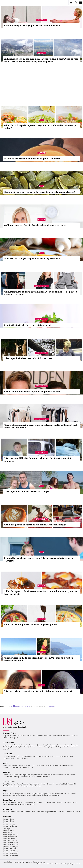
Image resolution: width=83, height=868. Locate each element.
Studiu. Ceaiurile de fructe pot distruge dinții (28, 325)
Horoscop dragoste (9, 825)
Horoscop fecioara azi (10, 836)
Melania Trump (43, 747)
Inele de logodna (67, 765)
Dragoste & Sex (9, 733)
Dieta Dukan (17, 784)
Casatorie (45, 736)
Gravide (16, 804)
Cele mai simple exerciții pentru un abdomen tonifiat (33, 25)
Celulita (61, 756)
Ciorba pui (35, 795)
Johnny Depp (42, 745)
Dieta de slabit (71, 784)
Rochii (8, 756)
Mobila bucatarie (9, 802)
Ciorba (16, 793)
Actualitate (8, 809)
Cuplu (34, 736)
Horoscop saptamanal (10, 856)
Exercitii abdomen (53, 784)
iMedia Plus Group (23, 862)
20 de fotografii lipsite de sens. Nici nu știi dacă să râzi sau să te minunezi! (38, 459)
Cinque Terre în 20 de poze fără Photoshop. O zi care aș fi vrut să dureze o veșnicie (39, 659)
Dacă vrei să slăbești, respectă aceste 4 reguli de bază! (33, 258)
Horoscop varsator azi (10, 846)
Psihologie (22, 775)
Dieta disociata (8, 786)
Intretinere (41, 20)
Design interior (57, 802)
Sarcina (5, 775)
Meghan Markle (8, 745)
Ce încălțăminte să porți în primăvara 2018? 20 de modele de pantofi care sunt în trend (41, 293)
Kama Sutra (56, 736)
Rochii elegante (55, 765)
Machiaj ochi (68, 756)
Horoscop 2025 (8, 821)
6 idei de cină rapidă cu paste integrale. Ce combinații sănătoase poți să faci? (41, 127)
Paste (11, 793)
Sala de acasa (36, 786)
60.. (40, 706)
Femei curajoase (25, 804)
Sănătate (7, 772)
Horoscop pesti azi (9, 848)
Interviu (13, 812)
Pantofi (47, 765)
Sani (37, 756)
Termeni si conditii (61, 864)
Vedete (41, 685)
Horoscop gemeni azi (10, 834)
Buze (56, 756)
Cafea (34, 793)
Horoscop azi (7, 823)
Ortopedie (40, 777)
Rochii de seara (13, 765)
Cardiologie (7, 777)
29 (30, 706)
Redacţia (71, 864)
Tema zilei (27, 812)
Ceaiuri (11, 775)
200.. (54, 706)
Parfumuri (19, 756)
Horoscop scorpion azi (11, 842)
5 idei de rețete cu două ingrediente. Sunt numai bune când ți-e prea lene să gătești (41, 593)
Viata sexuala (22, 736)
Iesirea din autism (38, 812)
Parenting (66, 802)
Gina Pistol (24, 747)
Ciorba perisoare (25, 795)
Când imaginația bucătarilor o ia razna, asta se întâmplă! (35, 525)
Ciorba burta (44, 795)
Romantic (13, 736)
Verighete (6, 767)
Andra (13, 747)
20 (12, 706)
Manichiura (43, 756)
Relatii (29, 736)
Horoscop (7, 817)
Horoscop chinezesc (10, 827)
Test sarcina (71, 775)
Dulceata (43, 793)
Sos (25, 793)
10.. (9, 706)
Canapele (39, 802)
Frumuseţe (7, 754)
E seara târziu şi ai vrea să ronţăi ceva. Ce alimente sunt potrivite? (40, 192)
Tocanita (50, 793)
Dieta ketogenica (25, 786)
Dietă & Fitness (9, 781)
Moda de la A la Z (41, 286)
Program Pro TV (63, 747)
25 (22, 706)
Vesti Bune (62, 812)
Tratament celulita (9, 758)
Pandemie (76, 812)
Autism (34, 804)
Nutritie (42, 153)
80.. (45, 706)
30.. (32, 706)
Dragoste (6, 736)
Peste (21, 793)
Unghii (13, 756)
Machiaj (32, 756)
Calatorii (42, 53)
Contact (78, 864)
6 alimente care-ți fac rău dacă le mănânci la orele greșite (35, 225)
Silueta (16, 786)
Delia (18, 747)
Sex (50, 736)
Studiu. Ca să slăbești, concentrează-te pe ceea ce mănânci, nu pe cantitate (39, 559)
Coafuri (26, 756)
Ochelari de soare (16, 767)
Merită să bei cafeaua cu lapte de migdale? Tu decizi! (32, 159)
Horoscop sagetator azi (11, 844)
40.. (34, 706)
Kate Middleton (20, 745)
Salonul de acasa (22, 758)
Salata (29, 793)
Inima (16, 775)
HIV (35, 777)
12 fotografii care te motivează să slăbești (27, 491)
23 (18, 706)
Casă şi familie (9, 800)
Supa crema (64, 793)
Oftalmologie (16, 777)
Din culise (6, 812)
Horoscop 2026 (8, 819)
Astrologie (6, 829)
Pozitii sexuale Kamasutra (69, 736)
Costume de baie (38, 765)
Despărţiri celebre (51, 812)
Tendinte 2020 (28, 767)
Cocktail (57, 793)
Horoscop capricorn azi (11, 840)
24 (20, 706)
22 (16, 706)
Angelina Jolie (62, 745)
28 (28, 706)
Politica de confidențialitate (45, 864)
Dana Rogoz (71, 745)
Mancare (6, 793)
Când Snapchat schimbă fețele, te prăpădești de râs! (32, 392)
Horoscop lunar (8, 831)
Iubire (39, 736)
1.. (7, 706)
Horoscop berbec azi (10, 854)
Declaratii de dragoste (10, 738)
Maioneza (11, 795)
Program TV (53, 747)
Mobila (33, 802)
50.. (37, 706)
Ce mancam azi (54, 795)
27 (26, 706)
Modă (5, 763)
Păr (4, 756)
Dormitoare (47, 802)
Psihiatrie (48, 777)
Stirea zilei (20, 812)
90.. (47, 706)
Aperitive (72, 793)
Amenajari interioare (22, 802)
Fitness (10, 784)
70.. (42, 706)
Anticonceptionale (59, 775)
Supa (38, 793)
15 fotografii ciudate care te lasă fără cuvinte (28, 358)
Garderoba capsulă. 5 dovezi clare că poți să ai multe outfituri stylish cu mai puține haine (41, 426)
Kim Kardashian (31, 745)
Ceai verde (29, 777)
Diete (5, 784)
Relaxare (25, 784)
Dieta (41, 120)
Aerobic (43, 784)
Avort (23, 777)
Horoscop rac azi (9, 833)
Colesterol (49, 775)
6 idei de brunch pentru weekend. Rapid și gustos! (31, 624)
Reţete (6, 791)
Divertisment (41, 353)
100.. (50, 706)
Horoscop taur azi (9, 838)
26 (24, 706)
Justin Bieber (33, 747)
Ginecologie (31, 775)
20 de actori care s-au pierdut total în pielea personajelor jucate (39, 691)
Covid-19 (69, 812)
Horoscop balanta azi (10, 852)
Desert (5, 795)
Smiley (8, 747)
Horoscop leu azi (9, 850)
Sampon (50, 756)
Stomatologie (41, 319)
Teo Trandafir (52, 745)
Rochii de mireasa (25, 765)
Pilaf (17, 795)
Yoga (30, 784)
